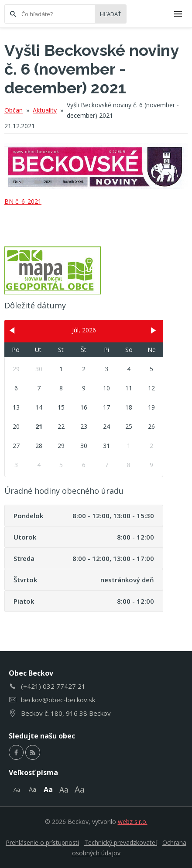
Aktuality (45, 110)
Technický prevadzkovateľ (121, 842)
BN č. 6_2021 (23, 201)
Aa (17, 789)
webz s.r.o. (133, 822)
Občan (14, 110)
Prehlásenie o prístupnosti (42, 842)
